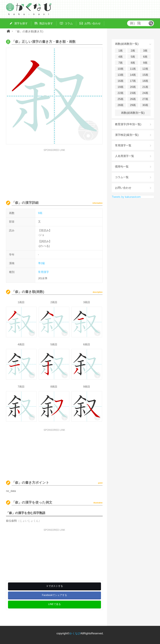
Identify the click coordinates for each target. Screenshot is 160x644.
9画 (40, 213)
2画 (133, 51)
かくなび (75, 633)
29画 (133, 105)
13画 (120, 75)
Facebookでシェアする (54, 595)
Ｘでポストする (54, 586)
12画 (145, 69)
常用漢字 (43, 272)
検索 (151, 23)
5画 (133, 57)
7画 (120, 63)
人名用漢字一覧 (125, 156)
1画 (120, 51)
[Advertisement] (54, 173)
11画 (133, 69)
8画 (133, 63)
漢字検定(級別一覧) (127, 135)
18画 (145, 81)
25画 (120, 99)
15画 (145, 75)
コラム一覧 (122, 177)
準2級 (42, 263)
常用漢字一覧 (123, 145)
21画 (145, 87)
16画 (120, 81)
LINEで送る (54, 604)
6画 (145, 57)
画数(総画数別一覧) (133, 113)
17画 (133, 81)
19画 (120, 87)
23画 (133, 93)
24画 (145, 93)
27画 (145, 99)
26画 (133, 99)
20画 (133, 87)
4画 (120, 57)
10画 (120, 69)
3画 (145, 51)
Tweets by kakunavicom (126, 197)
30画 (145, 105)
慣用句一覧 (122, 167)
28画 (120, 105)
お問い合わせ (123, 188)
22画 (120, 93)
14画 (133, 75)
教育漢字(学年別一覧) (128, 124)
